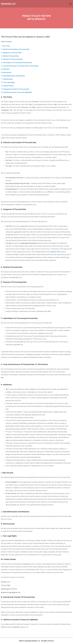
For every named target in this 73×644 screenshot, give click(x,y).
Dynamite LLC (8, 4)
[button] (70, 4)
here (66, 128)
